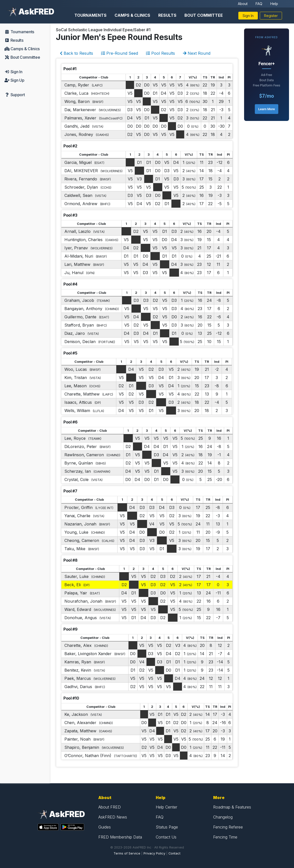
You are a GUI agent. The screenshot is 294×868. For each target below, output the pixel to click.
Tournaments (90, 15)
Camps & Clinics (132, 15)
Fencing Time (225, 837)
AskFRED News (113, 817)
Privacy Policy (154, 853)
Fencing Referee (228, 827)
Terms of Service (127, 853)
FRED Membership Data (120, 837)
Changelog (223, 817)
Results (167, 15)
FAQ (259, 4)
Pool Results (160, 53)
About (243, 4)
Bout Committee (204, 15)
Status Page (167, 827)
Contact (174, 853)
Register (271, 16)
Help (274, 4)
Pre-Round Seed (120, 53)
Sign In (248, 16)
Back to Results (76, 53)
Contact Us (166, 837)
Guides (105, 827)
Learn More (267, 109)
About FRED (110, 807)
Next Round (197, 53)
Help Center (166, 807)
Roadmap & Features (232, 807)
